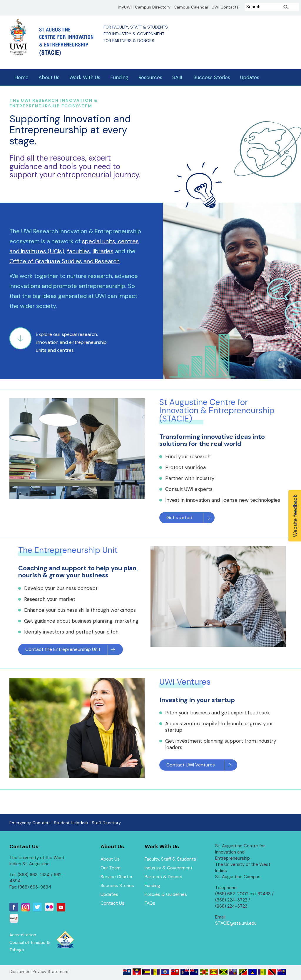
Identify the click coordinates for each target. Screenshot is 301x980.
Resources (150, 77)
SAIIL (178, 77)
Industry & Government (169, 868)
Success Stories (212, 77)
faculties (78, 251)
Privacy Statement (51, 971)
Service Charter (117, 877)
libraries (103, 251)
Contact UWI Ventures (191, 765)
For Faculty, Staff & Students (136, 27)
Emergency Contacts (30, 823)
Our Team (111, 868)
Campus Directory (153, 7)
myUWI (125, 7)
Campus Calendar (191, 7)
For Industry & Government (134, 34)
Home (21, 77)
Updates (250, 77)
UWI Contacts (225, 7)
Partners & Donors (163, 877)
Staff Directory (106, 823)
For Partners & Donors (129, 41)
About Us (49, 77)
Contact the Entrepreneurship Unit (63, 649)
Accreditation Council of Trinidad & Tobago (30, 942)
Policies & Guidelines (166, 894)
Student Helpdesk (71, 823)
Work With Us (85, 77)
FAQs (150, 903)
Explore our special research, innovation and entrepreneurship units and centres (71, 342)
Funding (119, 77)
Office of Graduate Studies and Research (65, 261)
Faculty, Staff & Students (170, 859)
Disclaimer (19, 971)
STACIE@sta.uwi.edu (236, 923)
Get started (179, 517)
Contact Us (112, 903)
